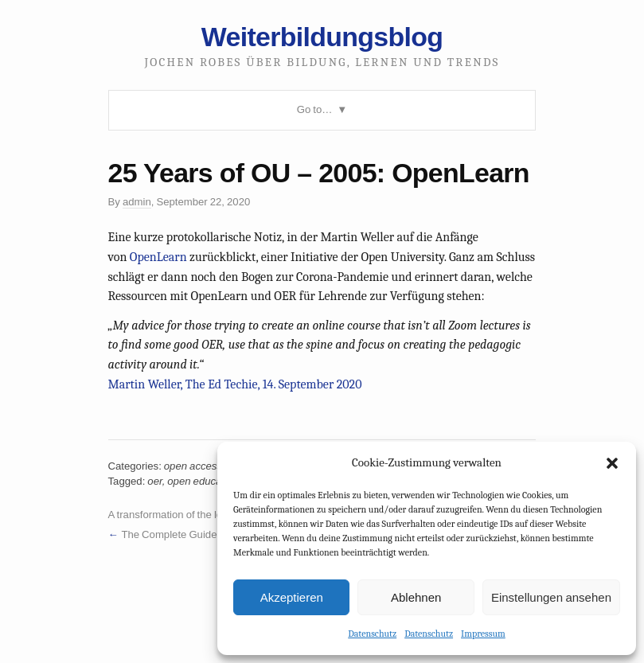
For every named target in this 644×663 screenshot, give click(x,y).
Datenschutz (372, 634)
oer (154, 481)
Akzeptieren (292, 597)
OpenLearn (158, 257)
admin (137, 202)
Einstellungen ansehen (551, 597)
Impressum (483, 634)
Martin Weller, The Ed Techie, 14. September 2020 (235, 384)
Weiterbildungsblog (322, 37)
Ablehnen (416, 597)
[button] (612, 463)
